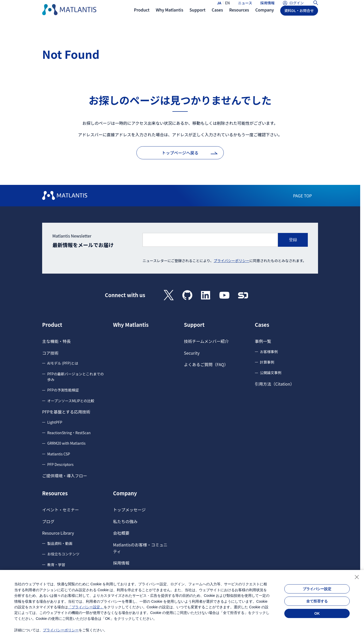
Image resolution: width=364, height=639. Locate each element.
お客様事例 (269, 352)
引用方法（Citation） (275, 384)
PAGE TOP (302, 196)
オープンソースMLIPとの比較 (71, 401)
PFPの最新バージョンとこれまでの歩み (75, 377)
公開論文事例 (271, 373)
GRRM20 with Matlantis (66, 443)
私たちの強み (125, 521)
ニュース (245, 7)
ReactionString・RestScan (69, 433)
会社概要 (121, 533)
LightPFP (55, 422)
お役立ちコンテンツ (63, 554)
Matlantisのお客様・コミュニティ (140, 548)
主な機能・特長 (56, 341)
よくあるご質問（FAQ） (206, 364)
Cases (262, 325)
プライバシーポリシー (232, 261)
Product (52, 325)
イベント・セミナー (61, 510)
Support (194, 325)
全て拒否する (317, 601)
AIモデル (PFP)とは (63, 363)
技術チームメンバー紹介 (206, 341)
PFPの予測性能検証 (63, 390)
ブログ (48, 521)
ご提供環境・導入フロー (65, 476)
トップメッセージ (130, 510)
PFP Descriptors (60, 464)
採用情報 (267, 7)
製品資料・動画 (60, 543)
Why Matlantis (131, 325)
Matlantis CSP (59, 454)
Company (125, 493)
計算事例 (267, 362)
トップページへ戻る (180, 153)
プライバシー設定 (317, 589)
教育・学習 (56, 565)
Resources (55, 493)
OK (317, 613)
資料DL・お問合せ (299, 20)
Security (192, 353)
